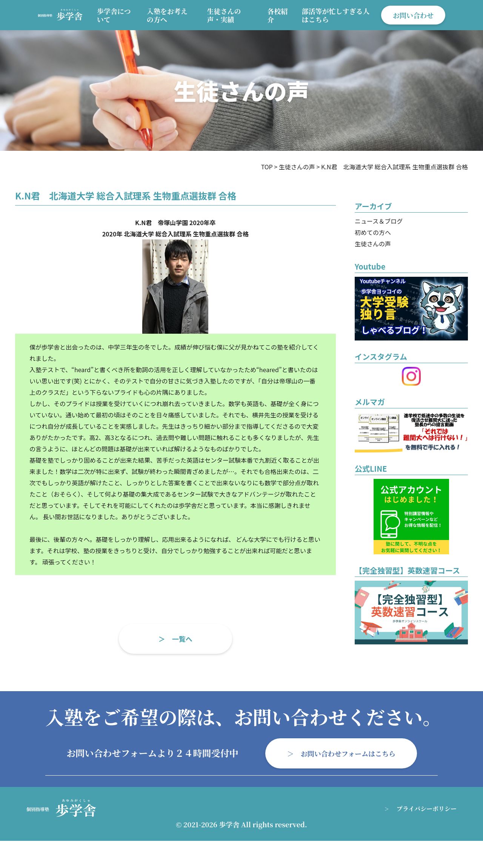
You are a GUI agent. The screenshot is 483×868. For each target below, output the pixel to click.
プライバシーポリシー (427, 809)
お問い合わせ (413, 15)
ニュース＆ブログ (379, 221)
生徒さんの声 (373, 244)
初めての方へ (373, 232)
